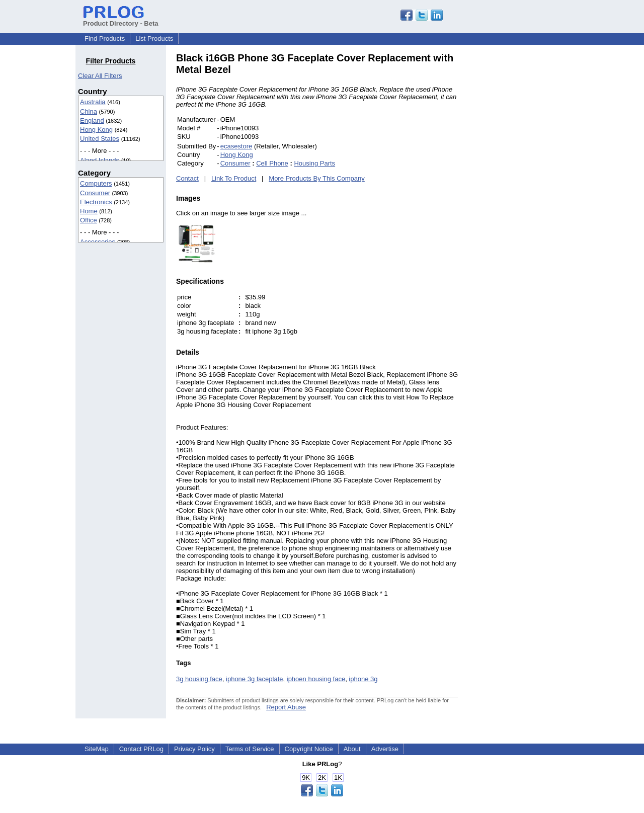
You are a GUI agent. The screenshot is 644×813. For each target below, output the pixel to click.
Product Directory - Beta (121, 20)
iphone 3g (363, 679)
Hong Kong (96, 130)
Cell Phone (272, 163)
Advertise (385, 749)
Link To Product (234, 178)
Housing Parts (314, 163)
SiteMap (97, 749)
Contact (187, 178)
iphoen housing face (316, 679)
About (352, 749)
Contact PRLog (141, 749)
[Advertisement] (526, 203)
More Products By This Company (317, 178)
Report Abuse (286, 707)
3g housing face (199, 679)
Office (89, 220)
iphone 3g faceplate (254, 679)
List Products (154, 38)
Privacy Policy (194, 749)
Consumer (95, 193)
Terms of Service (250, 749)
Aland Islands (100, 160)
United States (100, 139)
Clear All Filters (100, 76)
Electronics (96, 202)
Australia (93, 102)
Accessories (98, 242)
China (89, 111)
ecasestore (236, 146)
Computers (96, 183)
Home (89, 211)
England (92, 120)
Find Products (105, 38)
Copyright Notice (309, 749)
